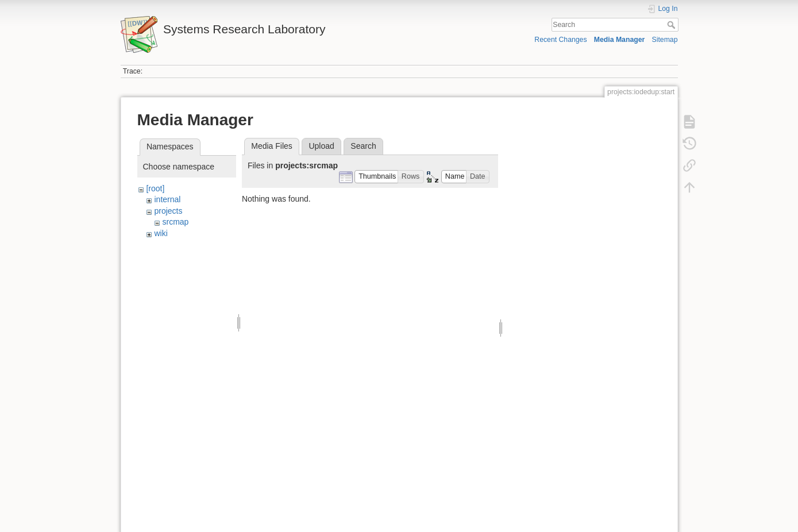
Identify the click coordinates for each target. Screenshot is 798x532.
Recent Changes (560, 40)
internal (167, 199)
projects (168, 211)
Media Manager (620, 40)
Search (672, 25)
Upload (321, 146)
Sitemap (665, 40)
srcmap (175, 222)
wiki (161, 233)
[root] (155, 188)
